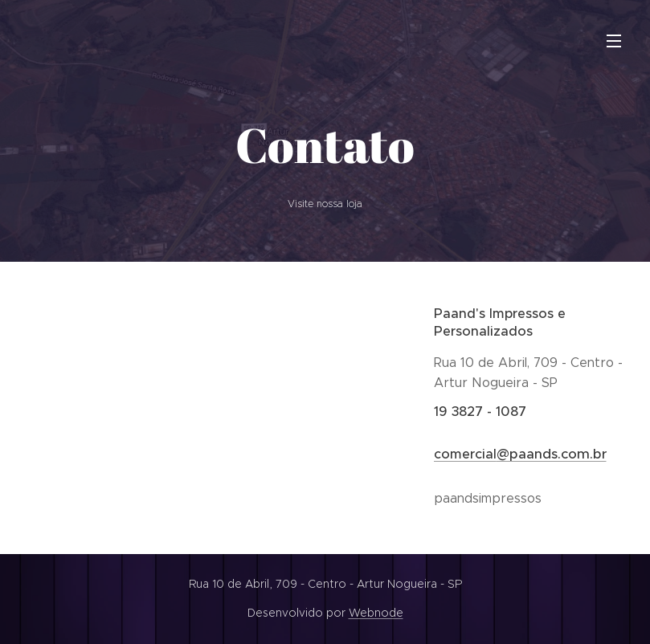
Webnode (376, 613)
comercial (465, 454)
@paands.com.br (552, 454)
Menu (614, 41)
